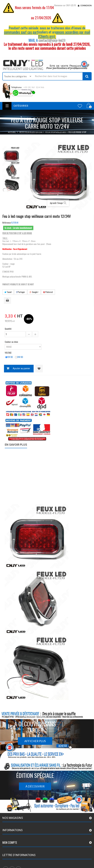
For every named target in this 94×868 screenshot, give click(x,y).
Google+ (34, 292)
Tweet (8, 292)
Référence (7, 223)
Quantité (8, 329)
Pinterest (48, 292)
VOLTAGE (8, 353)
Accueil (12, 132)
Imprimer (8, 301)
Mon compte (10, 842)
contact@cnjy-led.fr (52, 40)
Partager (21, 292)
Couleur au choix (12, 342)
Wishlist (80, 106)
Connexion (86, 6)
